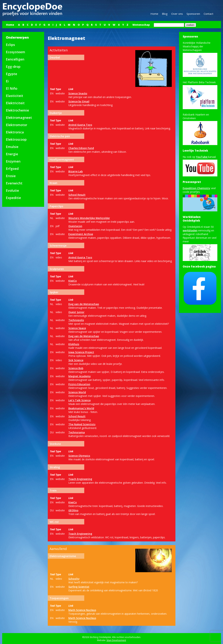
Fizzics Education (79, 384)
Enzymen (13, 161)
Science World (77, 392)
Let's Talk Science (79, 400)
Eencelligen (15, 59)
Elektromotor (17, 125)
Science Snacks (78, 93)
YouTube (202, 157)
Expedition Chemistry (196, 188)
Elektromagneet (19, 118)
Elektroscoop (16, 139)
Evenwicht (14, 183)
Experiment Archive (81, 234)
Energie (12, 154)
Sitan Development (116, 640)
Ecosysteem (15, 52)
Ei (7, 81)
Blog (165, 14)
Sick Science (76, 360)
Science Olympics (79, 456)
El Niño (12, 88)
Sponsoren (193, 14)
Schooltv (74, 579)
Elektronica (15, 132)
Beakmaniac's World (81, 408)
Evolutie (12, 190)
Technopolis (76, 320)
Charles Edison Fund (81, 148)
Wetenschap (141, 25)
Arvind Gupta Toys (80, 125)
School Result (77, 195)
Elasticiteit (14, 96)
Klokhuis (74, 344)
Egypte (11, 74)
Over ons (177, 14)
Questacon (75, 226)
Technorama (77, 432)
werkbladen (190, 230)
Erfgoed (12, 169)
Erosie (11, 176)
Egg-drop (13, 67)
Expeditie (13, 198)
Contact (209, 14)
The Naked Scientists (82, 424)
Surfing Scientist (79, 587)
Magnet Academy (80, 376)
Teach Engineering (80, 479)
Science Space (77, 328)
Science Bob (76, 368)
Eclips (10, 45)
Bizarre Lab (76, 171)
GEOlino (73, 510)
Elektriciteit (15, 103)
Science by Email (79, 101)
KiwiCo (73, 281)
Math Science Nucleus (82, 610)
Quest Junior (76, 312)
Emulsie (12, 147)
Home (154, 14)
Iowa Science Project (81, 352)
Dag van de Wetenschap (84, 304)
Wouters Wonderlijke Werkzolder (89, 218)
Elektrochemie (17, 110)
